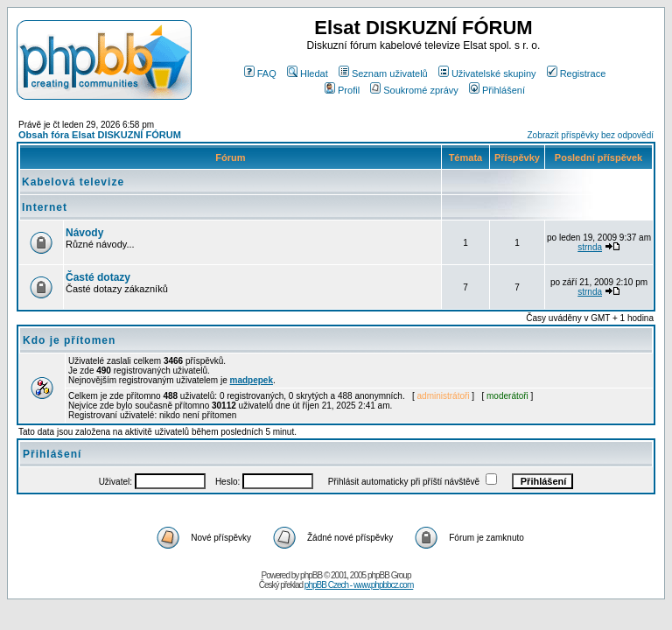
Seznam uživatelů (383, 73)
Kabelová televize (73, 182)
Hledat (308, 73)
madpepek (252, 380)
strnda (590, 247)
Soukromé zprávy (414, 90)
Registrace (577, 73)
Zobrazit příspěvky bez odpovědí (590, 135)
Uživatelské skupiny (487, 73)
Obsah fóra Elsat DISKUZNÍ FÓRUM (100, 135)
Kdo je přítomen (69, 340)
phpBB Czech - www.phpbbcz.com (359, 585)
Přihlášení (497, 90)
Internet (45, 207)
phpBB (311, 575)
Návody (84, 233)
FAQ (260, 73)
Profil (342, 90)
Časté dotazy (98, 277)
